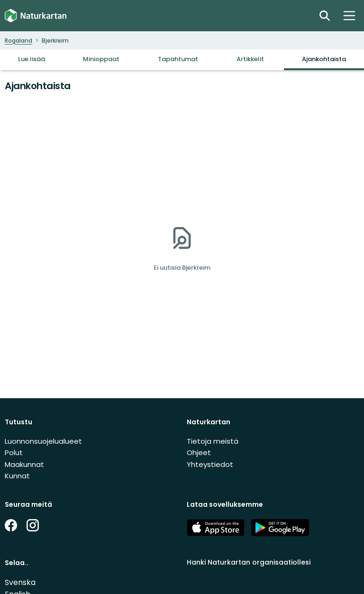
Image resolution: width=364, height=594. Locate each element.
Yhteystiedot (210, 464)
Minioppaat (101, 59)
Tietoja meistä (213, 441)
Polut (14, 452)
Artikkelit (250, 59)
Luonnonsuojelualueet (43, 441)
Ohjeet (199, 452)
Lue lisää (32, 59)
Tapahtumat (178, 59)
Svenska (20, 582)
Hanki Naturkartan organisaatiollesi (249, 562)
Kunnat (17, 476)
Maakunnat (24, 464)
